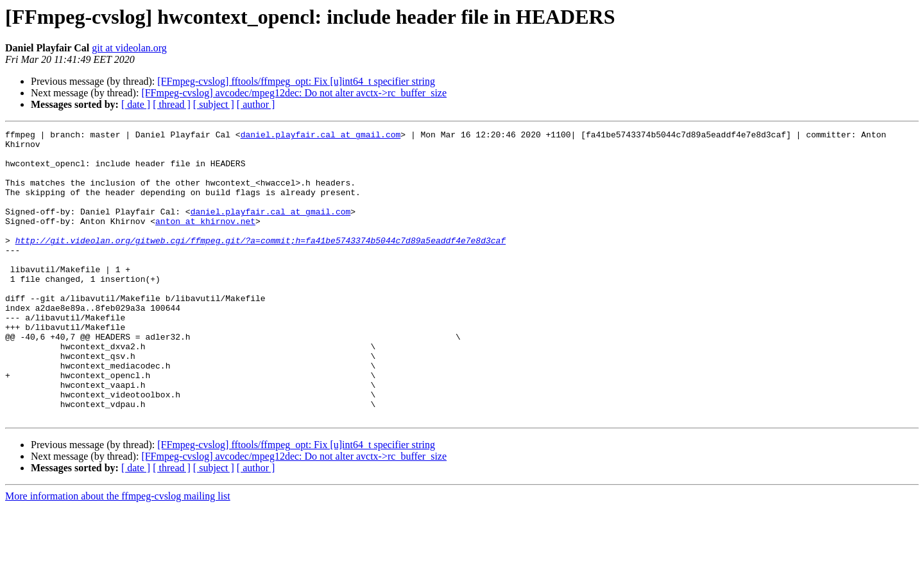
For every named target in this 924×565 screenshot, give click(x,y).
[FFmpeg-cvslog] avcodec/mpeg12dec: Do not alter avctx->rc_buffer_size (294, 93)
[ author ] (256, 104)
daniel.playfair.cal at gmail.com (321, 136)
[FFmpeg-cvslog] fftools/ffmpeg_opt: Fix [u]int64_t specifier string (296, 81)
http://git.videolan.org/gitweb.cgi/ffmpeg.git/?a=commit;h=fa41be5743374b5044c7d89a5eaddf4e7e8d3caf (261, 263)
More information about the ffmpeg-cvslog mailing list (118, 554)
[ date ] (136, 104)
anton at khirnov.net (205, 240)
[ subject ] (214, 104)
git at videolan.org (129, 48)
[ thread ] (172, 104)
